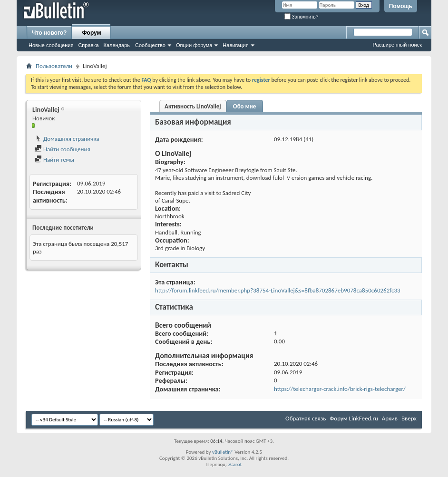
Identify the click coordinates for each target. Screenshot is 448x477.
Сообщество (150, 45)
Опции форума (194, 45)
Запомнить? (302, 17)
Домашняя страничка (67, 139)
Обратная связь (306, 418)
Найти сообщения (62, 149)
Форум (91, 33)
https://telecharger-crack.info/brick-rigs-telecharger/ (340, 389)
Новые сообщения (51, 45)
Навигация (235, 45)
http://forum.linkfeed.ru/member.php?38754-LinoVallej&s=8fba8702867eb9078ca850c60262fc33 (278, 290)
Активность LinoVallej (193, 106)
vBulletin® (223, 452)
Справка (88, 45)
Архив (390, 418)
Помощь (401, 6)
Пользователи (54, 66)
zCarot (235, 464)
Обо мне (245, 106)
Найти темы (54, 160)
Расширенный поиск (397, 45)
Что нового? (49, 33)
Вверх (409, 418)
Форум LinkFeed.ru (354, 418)
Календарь (117, 45)
